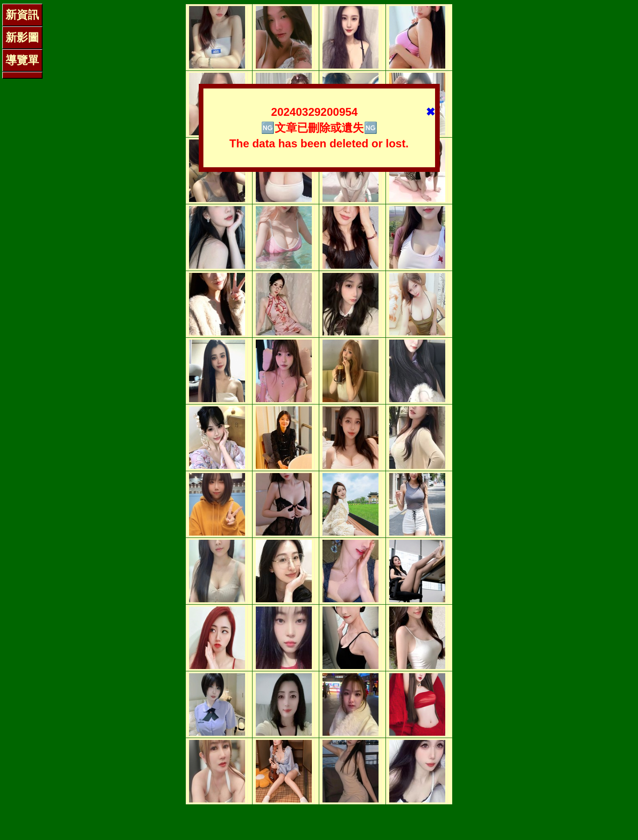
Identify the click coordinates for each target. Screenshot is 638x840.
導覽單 (22, 60)
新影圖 (22, 37)
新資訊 (22, 15)
